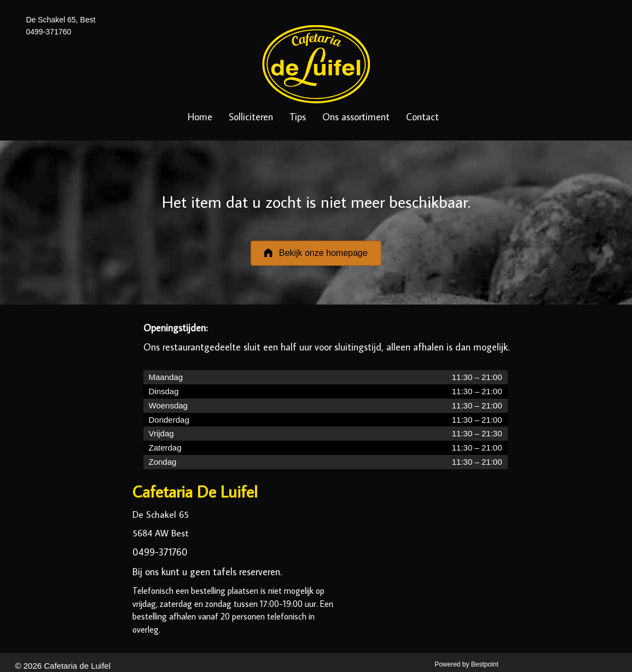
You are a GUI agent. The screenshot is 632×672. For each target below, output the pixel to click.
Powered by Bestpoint (466, 664)
